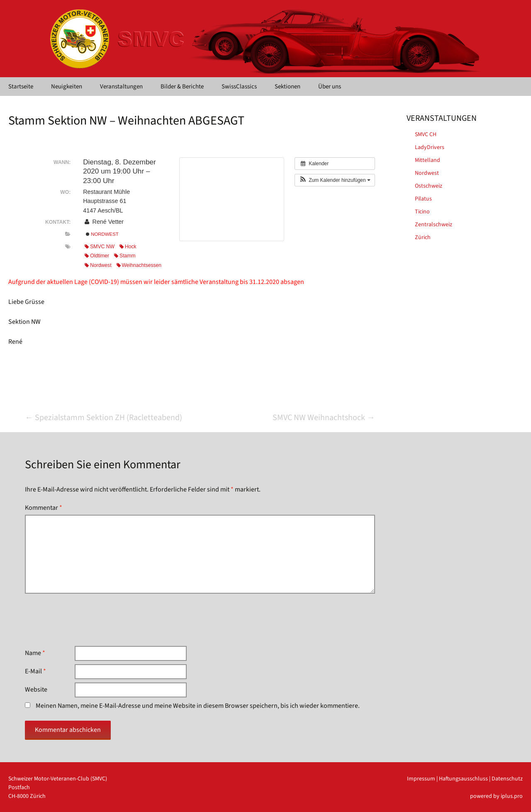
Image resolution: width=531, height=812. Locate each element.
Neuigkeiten (67, 87)
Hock (128, 247)
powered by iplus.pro (496, 796)
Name (35, 653)
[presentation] (88, 620)
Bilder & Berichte (182, 87)
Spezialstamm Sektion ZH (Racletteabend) (104, 418)
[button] (335, 180)
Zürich (423, 237)
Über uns (330, 87)
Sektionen (287, 87)
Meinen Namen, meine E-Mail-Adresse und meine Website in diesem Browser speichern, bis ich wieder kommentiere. (198, 706)
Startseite (21, 87)
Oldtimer (97, 256)
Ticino (422, 212)
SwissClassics (239, 87)
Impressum (421, 779)
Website (36, 690)
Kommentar (44, 508)
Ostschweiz (429, 186)
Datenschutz (507, 779)
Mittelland (427, 160)
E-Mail (35, 671)
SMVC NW (100, 247)
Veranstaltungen (121, 87)
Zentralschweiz (434, 225)
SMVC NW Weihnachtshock (324, 418)
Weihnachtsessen (139, 265)
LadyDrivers (430, 147)
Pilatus (423, 199)
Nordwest (102, 234)
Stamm (125, 256)
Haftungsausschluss (463, 779)
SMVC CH (426, 135)
